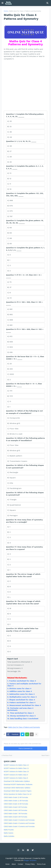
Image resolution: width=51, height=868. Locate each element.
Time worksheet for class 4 (22, 713)
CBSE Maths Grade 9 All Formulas (16, 807)
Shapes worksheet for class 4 (22, 700)
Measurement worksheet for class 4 (25, 705)
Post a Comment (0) (25, 748)
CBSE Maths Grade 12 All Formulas (16, 797)
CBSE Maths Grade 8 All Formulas (16, 810)
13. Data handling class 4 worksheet (23, 719)
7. (8, 700)
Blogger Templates (30, 860)
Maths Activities (9, 836)
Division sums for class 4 (20, 688)
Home (6, 11)
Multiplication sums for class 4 (23, 697)
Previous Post (7, 755)
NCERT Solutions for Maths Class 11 (16, 768)
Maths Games (9, 833)
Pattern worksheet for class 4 (22, 702)
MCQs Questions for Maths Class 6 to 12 (18, 794)
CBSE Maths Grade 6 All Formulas (16, 817)
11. (9, 713)
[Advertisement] (25, 85)
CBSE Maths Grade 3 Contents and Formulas (19, 827)
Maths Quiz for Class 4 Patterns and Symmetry (25, 11)
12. (9, 716)
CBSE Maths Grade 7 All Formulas (16, 814)
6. (8, 697)
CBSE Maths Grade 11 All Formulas (16, 801)
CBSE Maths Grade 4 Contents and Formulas (19, 823)
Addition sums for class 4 (21, 691)
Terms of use (41, 864)
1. (8, 681)
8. (8, 702)
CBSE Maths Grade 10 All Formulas (16, 804)
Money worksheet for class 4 (23, 716)
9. (8, 705)
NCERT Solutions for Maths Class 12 (16, 765)
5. (8, 694)
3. (8, 688)
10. (9, 708)
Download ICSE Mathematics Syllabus (17, 781)
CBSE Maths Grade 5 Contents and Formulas (19, 820)
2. (8, 684)
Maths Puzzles (9, 830)
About (14, 864)
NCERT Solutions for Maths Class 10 (16, 772)
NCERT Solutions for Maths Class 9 (16, 775)
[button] (2, 3)
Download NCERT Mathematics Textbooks (18, 784)
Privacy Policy (30, 864)
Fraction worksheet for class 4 (23, 681)
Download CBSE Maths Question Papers (18, 791)
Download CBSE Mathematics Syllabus (17, 788)
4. (8, 691)
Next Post (45, 755)
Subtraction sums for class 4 (22, 694)
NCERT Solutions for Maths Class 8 (16, 778)
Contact (20, 864)
